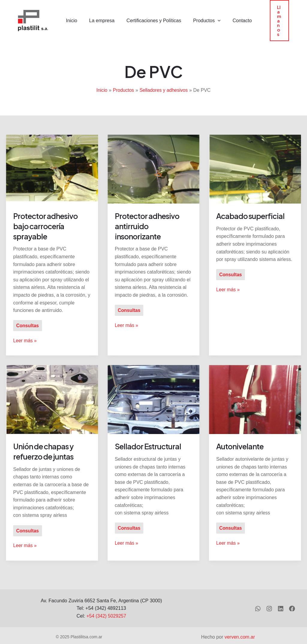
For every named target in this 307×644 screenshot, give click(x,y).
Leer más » (25, 330)
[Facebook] (292, 598)
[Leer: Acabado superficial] (255, 159)
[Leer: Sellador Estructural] (154, 389)
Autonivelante (241, 436)
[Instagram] (268, 598)
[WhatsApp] (256, 598)
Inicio (71, 16)
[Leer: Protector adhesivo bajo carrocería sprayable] (52, 159)
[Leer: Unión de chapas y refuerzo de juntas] (52, 389)
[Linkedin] (280, 598)
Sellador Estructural (149, 436)
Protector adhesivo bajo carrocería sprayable (47, 216)
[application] (210, 16)
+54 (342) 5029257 (106, 605)
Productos (199, 16)
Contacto (232, 16)
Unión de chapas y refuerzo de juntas (45, 441)
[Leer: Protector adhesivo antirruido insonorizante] (154, 159)
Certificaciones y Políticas (148, 16)
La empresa (99, 16)
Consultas (28, 315)
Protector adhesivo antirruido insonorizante (149, 216)
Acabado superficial (252, 206)
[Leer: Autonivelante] (255, 389)
